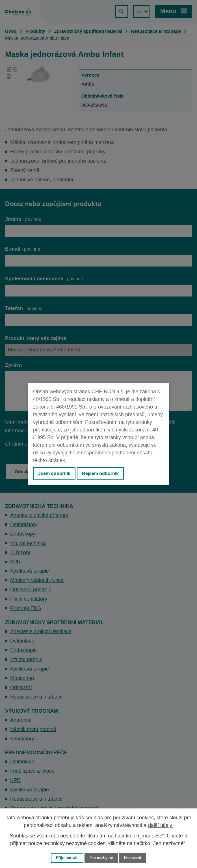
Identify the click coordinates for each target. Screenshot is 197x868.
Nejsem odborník (100, 473)
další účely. (161, 826)
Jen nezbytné (101, 858)
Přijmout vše (67, 858)
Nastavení (133, 858)
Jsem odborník (54, 473)
